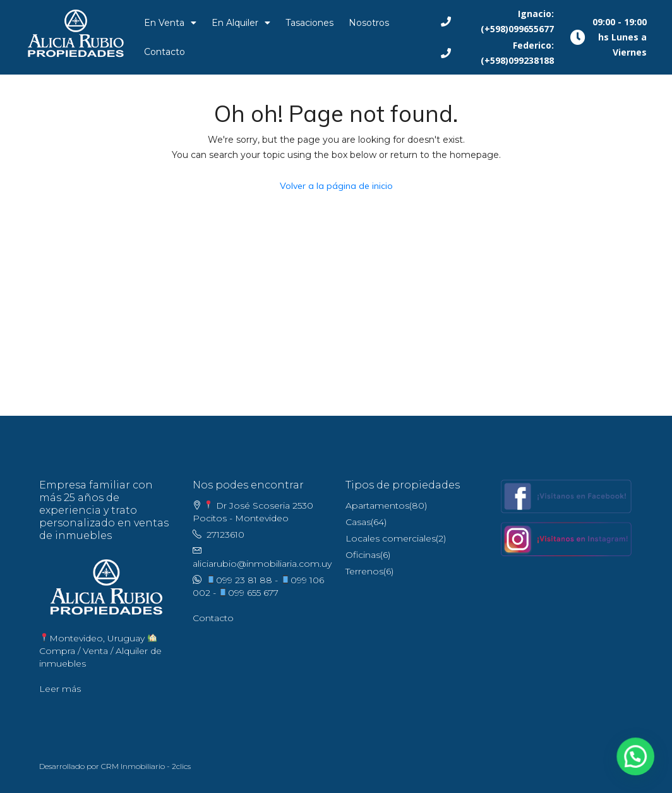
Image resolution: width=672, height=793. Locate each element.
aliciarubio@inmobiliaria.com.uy (262, 564)
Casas (358, 522)
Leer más (60, 689)
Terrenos (364, 571)
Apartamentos (377, 505)
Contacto (165, 52)
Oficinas (363, 555)
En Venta (170, 23)
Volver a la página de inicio (336, 186)
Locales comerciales (391, 538)
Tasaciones (309, 23)
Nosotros (369, 23)
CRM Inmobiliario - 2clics (146, 766)
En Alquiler (241, 23)
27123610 (225, 535)
